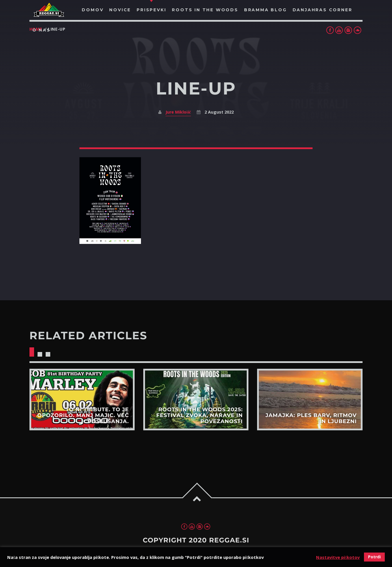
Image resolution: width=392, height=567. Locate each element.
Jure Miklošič (178, 112)
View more (82, 400)
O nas (41, 30)
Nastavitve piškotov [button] (338, 557)
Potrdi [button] (374, 557)
